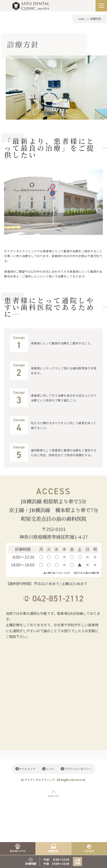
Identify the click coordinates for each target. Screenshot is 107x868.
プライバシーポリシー (80, 794)
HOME (81, 19)
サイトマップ (27, 794)
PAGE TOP (53, 822)
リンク (50, 794)
